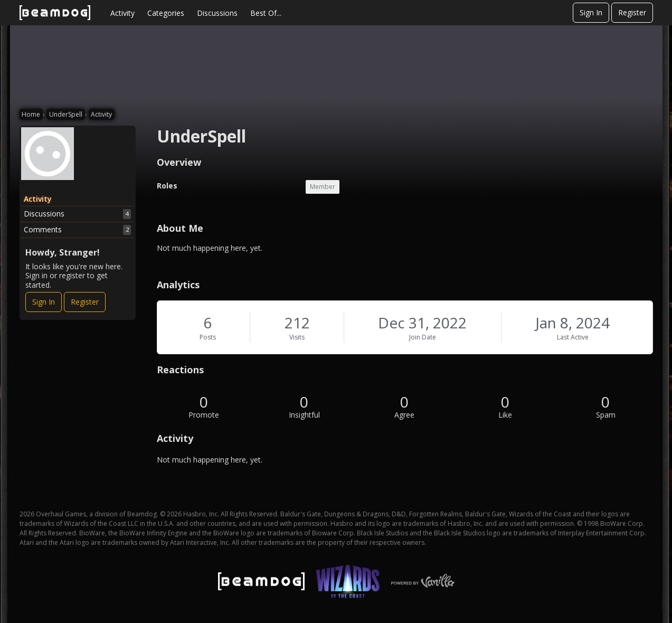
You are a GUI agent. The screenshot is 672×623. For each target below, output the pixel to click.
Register (632, 12)
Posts (208, 337)
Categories (166, 13)
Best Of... (266, 13)
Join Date (423, 337)
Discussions (217, 13)
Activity (122, 13)
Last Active (573, 337)
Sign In (591, 12)
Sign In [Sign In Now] (44, 302)
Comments (78, 230)
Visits (297, 337)
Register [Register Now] (85, 302)
